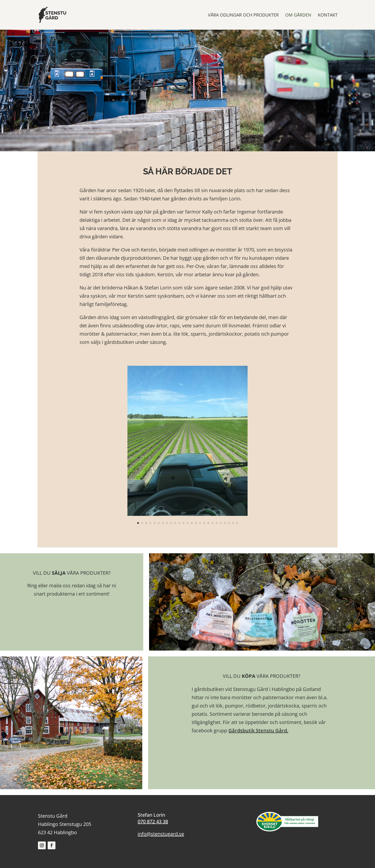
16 (200, 523)
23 (229, 523)
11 (179, 523)
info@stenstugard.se (161, 834)
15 (196, 523)
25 (237, 523)
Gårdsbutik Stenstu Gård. (258, 730)
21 (221, 523)
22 (225, 523)
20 (217, 523)
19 (212, 523)
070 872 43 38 (153, 821)
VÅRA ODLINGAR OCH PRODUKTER (243, 15)
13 (188, 523)
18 (208, 523)
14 (192, 523)
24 (233, 523)
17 (204, 523)
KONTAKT (328, 15)
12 (183, 523)
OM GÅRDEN (298, 15)
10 (175, 523)
